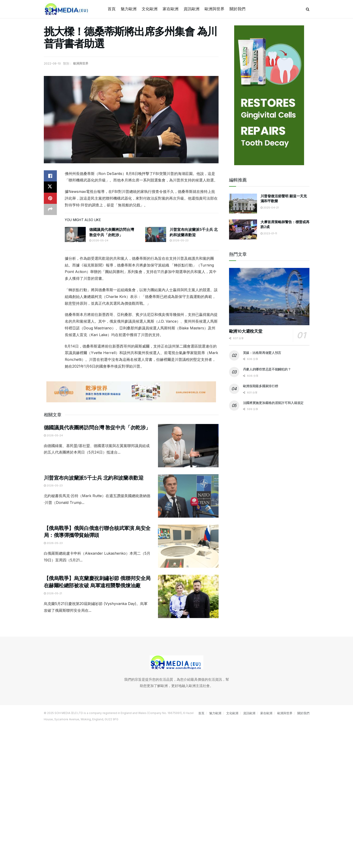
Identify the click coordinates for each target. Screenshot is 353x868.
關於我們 (237, 9)
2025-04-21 (270, 208)
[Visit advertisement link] (131, 392)
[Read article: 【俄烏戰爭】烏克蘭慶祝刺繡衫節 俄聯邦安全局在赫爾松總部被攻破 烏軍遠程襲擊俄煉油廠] (188, 596)
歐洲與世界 (214, 9)
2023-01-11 (269, 233)
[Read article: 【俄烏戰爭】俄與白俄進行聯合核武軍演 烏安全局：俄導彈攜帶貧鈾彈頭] (188, 546)
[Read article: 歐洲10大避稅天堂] (269, 297)
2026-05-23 (179, 240)
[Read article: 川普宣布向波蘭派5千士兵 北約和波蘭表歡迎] (156, 234)
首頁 (112, 9)
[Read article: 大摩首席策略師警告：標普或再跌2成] (243, 229)
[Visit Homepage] (67, 9)
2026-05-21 (53, 593)
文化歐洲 (150, 9)
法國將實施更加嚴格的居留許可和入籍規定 (273, 403)
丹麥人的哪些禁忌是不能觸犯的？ (267, 369)
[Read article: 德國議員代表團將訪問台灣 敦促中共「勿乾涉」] (75, 234)
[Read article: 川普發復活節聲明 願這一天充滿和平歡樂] (243, 204)
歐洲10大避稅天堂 (246, 331)
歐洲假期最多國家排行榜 (261, 386)
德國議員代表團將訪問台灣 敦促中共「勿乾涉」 (97, 427)
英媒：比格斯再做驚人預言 (262, 353)
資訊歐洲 (192, 9)
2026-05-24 (99, 240)
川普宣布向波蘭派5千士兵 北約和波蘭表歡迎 (94, 478)
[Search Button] (308, 9)
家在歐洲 (171, 9)
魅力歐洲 (129, 9)
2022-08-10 (52, 63)
